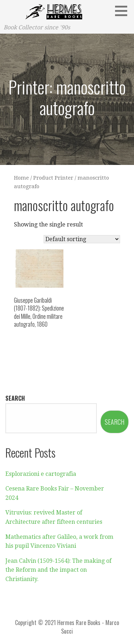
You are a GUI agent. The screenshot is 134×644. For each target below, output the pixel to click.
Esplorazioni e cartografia (41, 474)
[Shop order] (82, 239)
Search (15, 398)
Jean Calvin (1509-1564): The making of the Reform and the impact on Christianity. (58, 570)
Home (21, 178)
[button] (124, 11)
